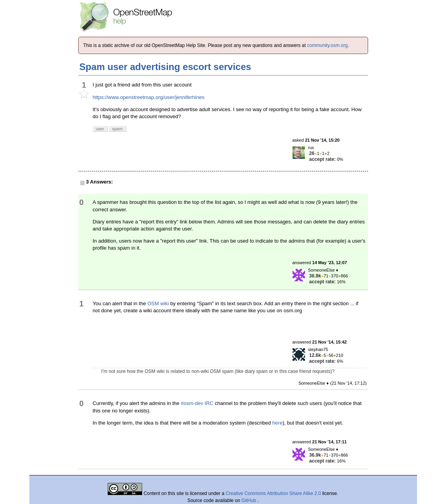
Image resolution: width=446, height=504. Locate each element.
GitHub (250, 500)
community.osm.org (327, 45)
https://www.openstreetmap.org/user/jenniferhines (149, 97)
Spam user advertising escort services (165, 67)
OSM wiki (158, 303)
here (277, 423)
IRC (209, 403)
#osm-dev (192, 403)
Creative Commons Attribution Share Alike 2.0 (273, 493)
